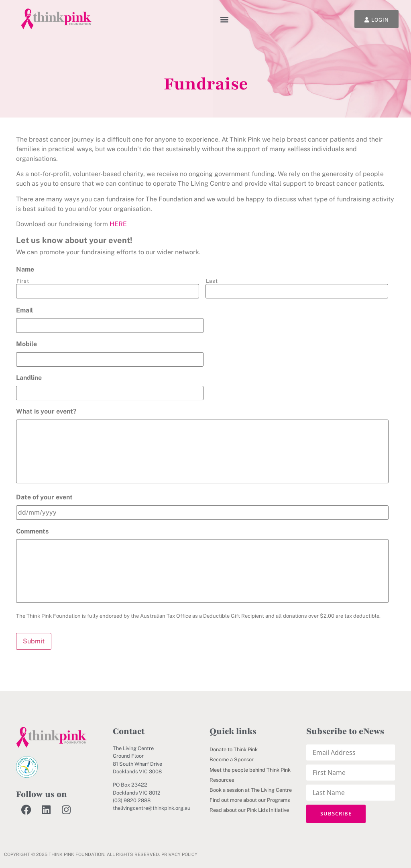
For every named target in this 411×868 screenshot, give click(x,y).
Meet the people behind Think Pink (250, 770)
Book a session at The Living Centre (251, 790)
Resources (222, 780)
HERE (118, 224)
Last (212, 281)
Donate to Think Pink (234, 750)
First (23, 281)
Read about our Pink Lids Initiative (249, 810)
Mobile (26, 344)
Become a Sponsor (232, 760)
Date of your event (44, 498)
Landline (29, 378)
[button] (225, 19)
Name (25, 269)
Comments (32, 531)
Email (24, 310)
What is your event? (46, 411)
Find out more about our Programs (250, 800)
